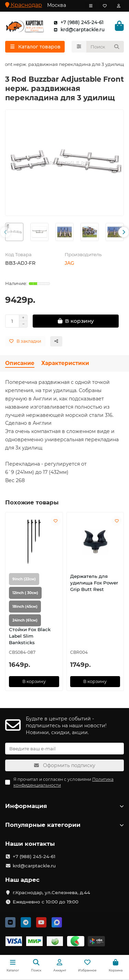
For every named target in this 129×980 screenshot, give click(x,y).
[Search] (105, 47)
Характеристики (65, 363)
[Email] (64, 749)
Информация (64, 806)
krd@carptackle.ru (78, 30)
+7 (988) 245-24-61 (77, 22)
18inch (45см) (25, 607)
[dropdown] (91, 6)
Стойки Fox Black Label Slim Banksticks (30, 636)
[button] (6, 232)
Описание (20, 363)
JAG (69, 263)
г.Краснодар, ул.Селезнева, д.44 (51, 892)
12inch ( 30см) (25, 593)
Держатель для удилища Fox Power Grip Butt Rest (94, 583)
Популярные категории (64, 825)
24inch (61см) (25, 620)
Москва (57, 5)
